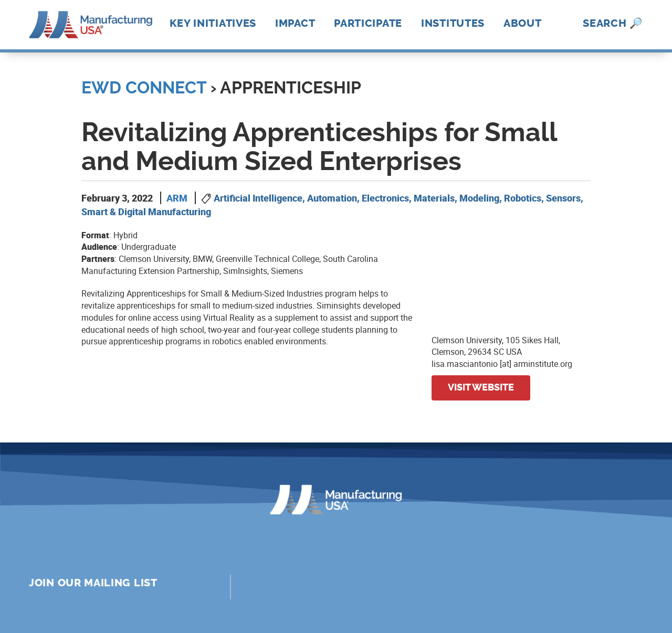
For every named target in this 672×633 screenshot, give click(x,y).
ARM (177, 198)
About (523, 23)
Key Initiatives (213, 23)
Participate (368, 23)
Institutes (453, 23)
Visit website (481, 387)
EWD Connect (144, 88)
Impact (295, 23)
